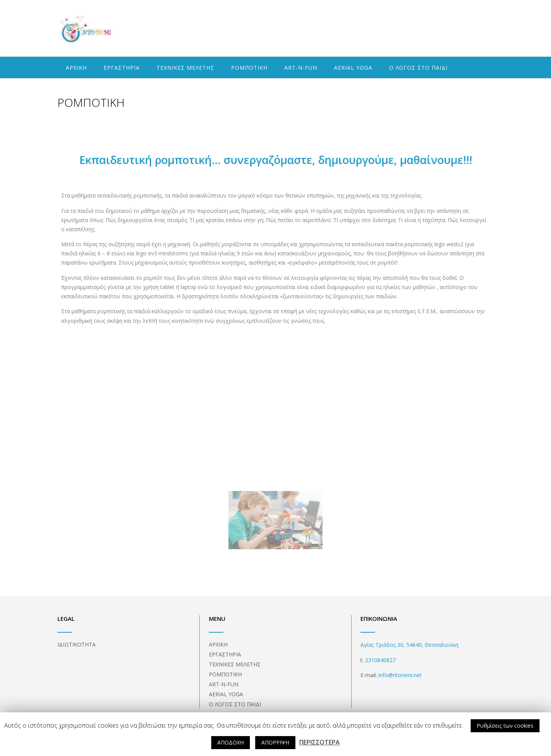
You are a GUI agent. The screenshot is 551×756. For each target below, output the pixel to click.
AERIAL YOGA (353, 68)
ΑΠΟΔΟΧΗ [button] (231, 742)
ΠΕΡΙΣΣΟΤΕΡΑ (320, 742)
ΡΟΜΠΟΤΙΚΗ (249, 68)
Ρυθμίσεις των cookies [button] (505, 726)
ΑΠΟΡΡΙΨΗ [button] (275, 742)
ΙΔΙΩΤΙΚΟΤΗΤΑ (77, 644)
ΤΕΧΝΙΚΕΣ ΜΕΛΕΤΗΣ (185, 68)
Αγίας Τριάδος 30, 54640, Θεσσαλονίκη (409, 645)
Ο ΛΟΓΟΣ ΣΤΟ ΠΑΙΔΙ (418, 68)
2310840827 (380, 660)
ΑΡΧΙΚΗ (76, 68)
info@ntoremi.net (399, 675)
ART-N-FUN (301, 68)
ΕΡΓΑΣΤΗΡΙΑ (122, 68)
